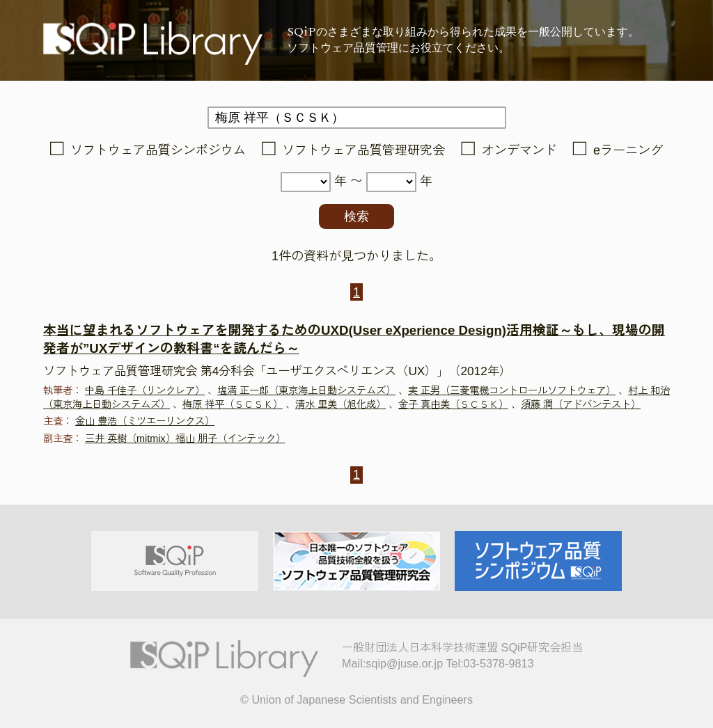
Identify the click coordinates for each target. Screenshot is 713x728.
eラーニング (628, 150)
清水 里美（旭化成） (340, 404)
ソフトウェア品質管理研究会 (363, 150)
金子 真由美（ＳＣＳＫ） (453, 404)
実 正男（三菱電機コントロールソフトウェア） (512, 390)
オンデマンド (519, 150)
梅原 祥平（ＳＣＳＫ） (233, 404)
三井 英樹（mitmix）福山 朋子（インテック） (185, 438)
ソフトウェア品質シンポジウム (158, 150)
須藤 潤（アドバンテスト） (581, 404)
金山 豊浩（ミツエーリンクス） (145, 421)
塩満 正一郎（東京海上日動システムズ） (306, 390)
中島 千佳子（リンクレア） (145, 390)
